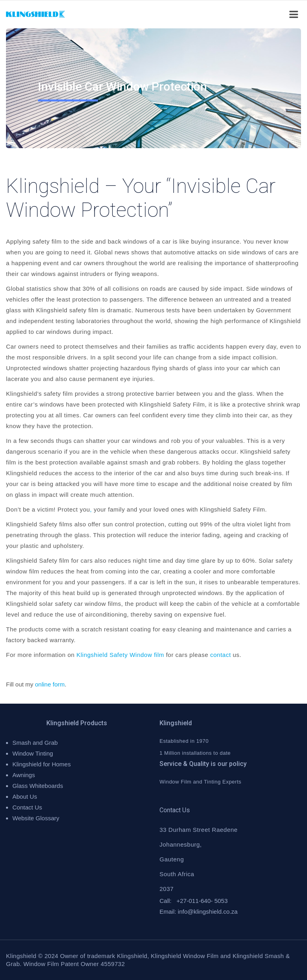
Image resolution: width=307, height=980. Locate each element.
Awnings (24, 775)
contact (221, 655)
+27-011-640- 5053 (202, 901)
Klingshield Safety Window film (120, 655)
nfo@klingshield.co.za (208, 912)
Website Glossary (36, 818)
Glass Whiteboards (38, 786)
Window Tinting (33, 753)
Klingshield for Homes (42, 764)
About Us (25, 796)
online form (50, 684)
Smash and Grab (35, 743)
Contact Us (27, 807)
